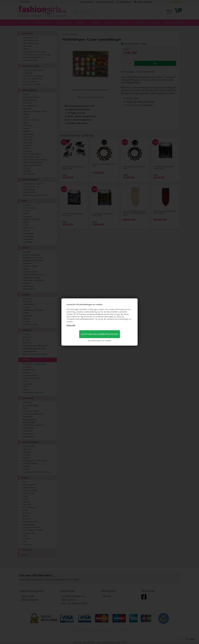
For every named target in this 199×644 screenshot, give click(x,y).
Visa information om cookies (99, 341)
